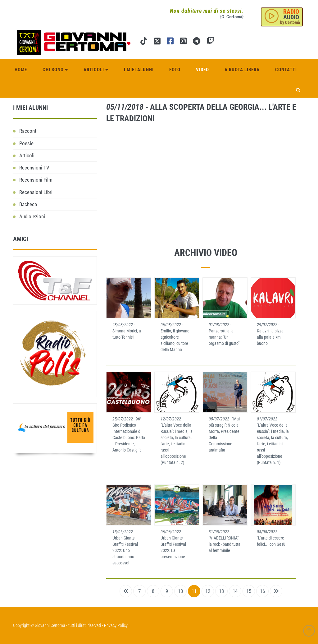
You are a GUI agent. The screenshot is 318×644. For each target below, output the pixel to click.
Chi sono (55, 69)
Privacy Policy (116, 625)
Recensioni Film (36, 180)
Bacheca (28, 204)
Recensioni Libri (36, 192)
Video (202, 69)
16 (262, 591)
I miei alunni (139, 69)
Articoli (96, 69)
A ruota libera (242, 69)
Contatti (286, 69)
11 (194, 591)
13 (221, 591)
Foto (175, 69)
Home (21, 69)
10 (180, 591)
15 (249, 591)
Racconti (28, 131)
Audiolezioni (32, 216)
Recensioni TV (34, 168)
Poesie (26, 143)
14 (235, 591)
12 (208, 591)
